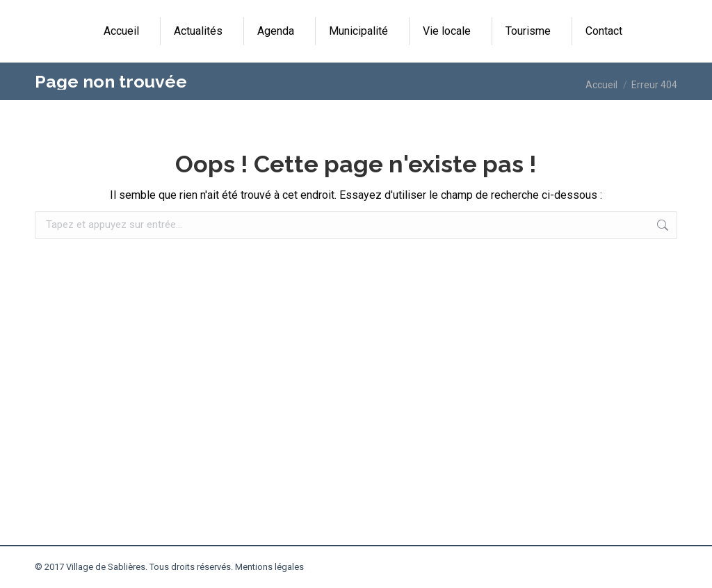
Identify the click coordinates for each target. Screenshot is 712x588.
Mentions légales (269, 567)
